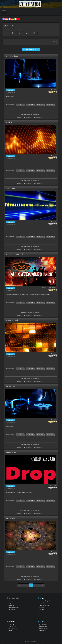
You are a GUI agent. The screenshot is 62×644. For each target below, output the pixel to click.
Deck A (9, 122)
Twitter (42, 631)
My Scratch (11, 386)
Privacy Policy (13, 629)
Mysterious (11, 518)
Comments (28, 117)
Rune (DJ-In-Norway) (51, 288)
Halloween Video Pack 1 (15, 254)
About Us (11, 625)
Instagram (44, 629)
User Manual (43, 603)
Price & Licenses (13, 607)
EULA (10, 631)
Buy (10, 603)
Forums (42, 609)
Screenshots (12, 609)
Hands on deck (12, 56)
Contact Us (12, 627)
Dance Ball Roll (12, 320)
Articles (42, 607)
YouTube (43, 627)
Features (11, 605)
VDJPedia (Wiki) (44, 605)
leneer (55, 90)
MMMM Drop (11, 452)
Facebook (43, 625)
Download (12, 601)
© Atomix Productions (31, 642)
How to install (39, 117)
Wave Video (11, 188)
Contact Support (45, 601)
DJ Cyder (54, 486)
